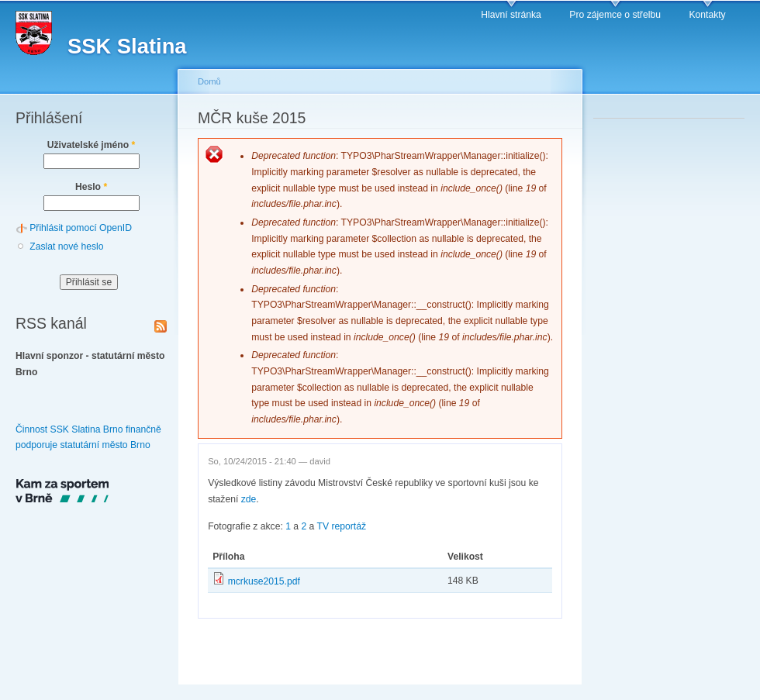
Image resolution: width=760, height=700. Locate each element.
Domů (209, 81)
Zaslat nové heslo (66, 247)
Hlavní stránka (511, 15)
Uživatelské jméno (92, 145)
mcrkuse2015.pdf (264, 581)
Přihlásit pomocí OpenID (81, 228)
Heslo (91, 187)
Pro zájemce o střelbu (615, 15)
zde (249, 499)
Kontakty (707, 15)
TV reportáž (342, 526)
